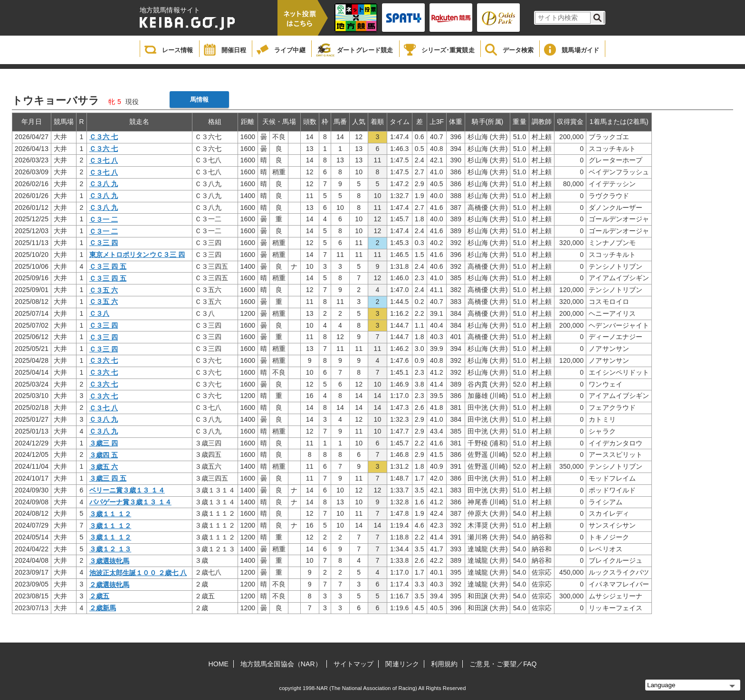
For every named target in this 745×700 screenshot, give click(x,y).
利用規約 (444, 664)
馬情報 (199, 99)
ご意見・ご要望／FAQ (503, 664)
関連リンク (402, 664)
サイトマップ (354, 664)
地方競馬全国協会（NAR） (281, 664)
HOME (219, 664)
